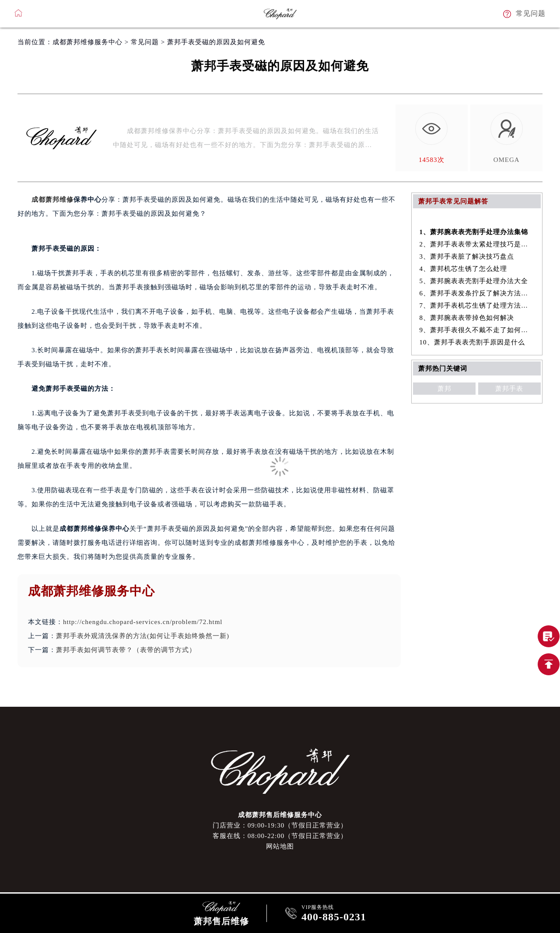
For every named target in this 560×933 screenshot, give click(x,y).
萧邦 (444, 389)
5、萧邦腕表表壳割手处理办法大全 (474, 281)
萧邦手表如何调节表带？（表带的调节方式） (126, 650)
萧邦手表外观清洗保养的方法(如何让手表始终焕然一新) (143, 636)
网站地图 (280, 846)
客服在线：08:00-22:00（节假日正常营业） (280, 836)
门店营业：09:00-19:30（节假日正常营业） (280, 825)
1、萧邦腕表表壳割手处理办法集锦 (474, 232)
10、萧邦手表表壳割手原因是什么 (472, 342)
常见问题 (145, 42)
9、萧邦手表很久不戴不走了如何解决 (477, 330)
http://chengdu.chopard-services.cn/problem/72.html (143, 622)
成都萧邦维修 (52, 200)
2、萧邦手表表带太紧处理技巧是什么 (477, 244)
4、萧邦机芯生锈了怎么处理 (464, 269)
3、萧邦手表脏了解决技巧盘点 (467, 256)
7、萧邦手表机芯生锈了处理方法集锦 (477, 305)
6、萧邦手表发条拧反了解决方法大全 (477, 293)
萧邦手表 (509, 389)
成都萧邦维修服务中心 (87, 42)
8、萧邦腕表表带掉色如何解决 (467, 318)
